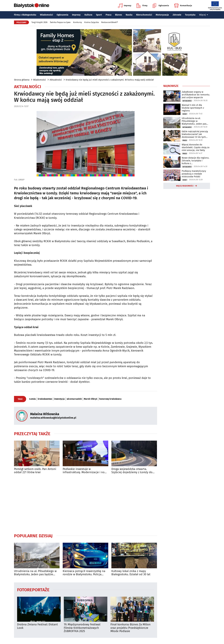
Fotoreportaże (33, 590)
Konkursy (77, 22)
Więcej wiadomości (185, 186)
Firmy (142, 6)
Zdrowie (177, 15)
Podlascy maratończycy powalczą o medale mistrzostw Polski (194, 174)
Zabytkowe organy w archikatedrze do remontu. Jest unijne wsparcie (196, 95)
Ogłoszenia (161, 6)
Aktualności (56, 80)
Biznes (119, 15)
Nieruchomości (144, 15)
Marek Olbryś (91, 399)
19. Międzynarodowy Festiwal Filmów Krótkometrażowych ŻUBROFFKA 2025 (82, 628)
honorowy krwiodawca (110, 399)
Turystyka (190, 15)
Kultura (88, 15)
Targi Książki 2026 (39, 22)
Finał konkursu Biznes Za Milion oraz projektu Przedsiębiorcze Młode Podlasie (131, 628)
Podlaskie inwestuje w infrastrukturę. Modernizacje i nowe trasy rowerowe (85, 471)
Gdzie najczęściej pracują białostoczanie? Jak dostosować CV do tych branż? (195, 134)
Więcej (204, 15)
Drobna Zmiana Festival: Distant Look (37, 626)
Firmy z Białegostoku (25, 15)
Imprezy (125, 6)
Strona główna (22, 80)
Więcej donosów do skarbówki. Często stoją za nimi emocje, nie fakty (196, 147)
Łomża (33, 399)
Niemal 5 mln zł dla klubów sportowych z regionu (193, 108)
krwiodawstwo (45, 399)
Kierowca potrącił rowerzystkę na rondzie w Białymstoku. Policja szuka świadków (84, 573)
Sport (99, 15)
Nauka (129, 15)
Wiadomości (46, 15)
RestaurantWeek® (110, 22)
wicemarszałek (74, 399)
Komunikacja (183, 6)
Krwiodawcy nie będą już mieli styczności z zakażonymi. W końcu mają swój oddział (110, 80)
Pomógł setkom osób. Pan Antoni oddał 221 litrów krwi (35, 471)
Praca (108, 15)
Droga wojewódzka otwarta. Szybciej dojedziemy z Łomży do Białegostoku (132, 471)
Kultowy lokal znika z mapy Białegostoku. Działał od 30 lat (131, 573)
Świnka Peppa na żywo (60, 22)
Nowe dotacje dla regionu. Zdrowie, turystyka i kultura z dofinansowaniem (196, 161)
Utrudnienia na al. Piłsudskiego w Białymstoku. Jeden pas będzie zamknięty (35, 573)
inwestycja (59, 399)
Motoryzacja (162, 15)
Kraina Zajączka (92, 22)
